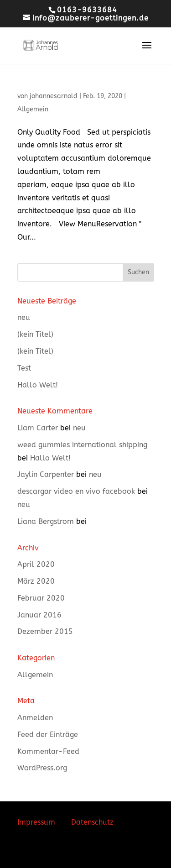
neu (24, 317)
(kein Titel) (35, 334)
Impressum (36, 822)
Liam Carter (38, 428)
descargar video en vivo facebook (76, 491)
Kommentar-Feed (48, 751)
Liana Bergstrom (46, 521)
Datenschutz (92, 822)
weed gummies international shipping (82, 445)
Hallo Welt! (38, 385)
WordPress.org (42, 768)
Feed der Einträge (48, 735)
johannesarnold (54, 96)
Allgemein (33, 109)
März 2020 (36, 581)
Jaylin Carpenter (46, 474)
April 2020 (36, 564)
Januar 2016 (39, 615)
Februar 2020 (41, 598)
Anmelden (35, 718)
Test (24, 368)
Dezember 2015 (45, 631)
